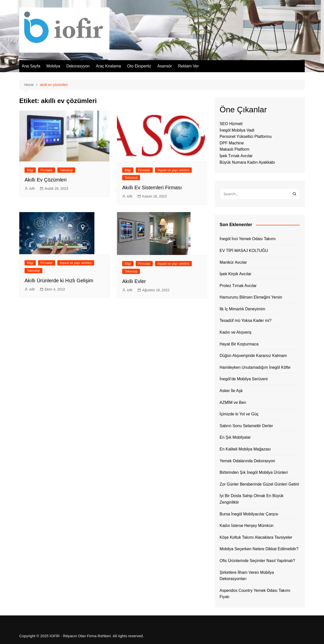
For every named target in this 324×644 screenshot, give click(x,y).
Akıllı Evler (134, 281)
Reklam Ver (188, 66)
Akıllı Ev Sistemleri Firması (152, 188)
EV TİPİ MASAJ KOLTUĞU (244, 251)
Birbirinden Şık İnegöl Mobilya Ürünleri (254, 472)
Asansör (165, 66)
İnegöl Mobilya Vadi (237, 130)
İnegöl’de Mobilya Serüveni (244, 379)
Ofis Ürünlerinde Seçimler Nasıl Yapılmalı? (257, 561)
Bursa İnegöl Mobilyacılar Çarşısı (249, 514)
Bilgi (30, 170)
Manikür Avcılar (233, 262)
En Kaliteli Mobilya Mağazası (245, 449)
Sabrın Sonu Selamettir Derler (246, 426)
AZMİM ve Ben (233, 402)
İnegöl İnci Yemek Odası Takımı (248, 239)
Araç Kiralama (108, 66)
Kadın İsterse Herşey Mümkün (247, 526)
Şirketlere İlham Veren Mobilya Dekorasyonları (247, 576)
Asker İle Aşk (231, 391)
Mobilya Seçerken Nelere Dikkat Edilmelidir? (259, 549)
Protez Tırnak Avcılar (238, 286)
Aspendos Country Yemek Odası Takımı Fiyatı (255, 594)
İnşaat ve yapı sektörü (173, 170)
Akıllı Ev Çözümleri (46, 180)
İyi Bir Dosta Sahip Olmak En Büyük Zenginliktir (252, 499)
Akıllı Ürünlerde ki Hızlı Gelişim (59, 281)
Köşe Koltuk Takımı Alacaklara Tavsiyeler (256, 537)
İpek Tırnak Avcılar (236, 156)
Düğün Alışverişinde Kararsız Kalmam (253, 356)
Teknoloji (66, 170)
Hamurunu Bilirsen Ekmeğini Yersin (251, 297)
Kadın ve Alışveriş (235, 332)
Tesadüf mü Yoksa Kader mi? (246, 320)
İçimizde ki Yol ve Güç (239, 414)
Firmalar (47, 170)
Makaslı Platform (234, 149)
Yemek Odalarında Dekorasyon (247, 461)
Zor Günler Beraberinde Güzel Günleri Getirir (259, 484)
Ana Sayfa (31, 66)
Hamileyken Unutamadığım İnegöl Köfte (255, 367)
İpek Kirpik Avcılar (235, 274)
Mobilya (53, 66)
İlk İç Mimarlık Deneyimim (242, 309)
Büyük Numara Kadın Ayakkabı (247, 162)
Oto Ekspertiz (139, 66)
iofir (32, 189)
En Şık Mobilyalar (235, 437)
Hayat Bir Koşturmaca (239, 344)
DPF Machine (232, 143)
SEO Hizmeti (231, 124)
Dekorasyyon (78, 66)
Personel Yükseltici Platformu (246, 136)
